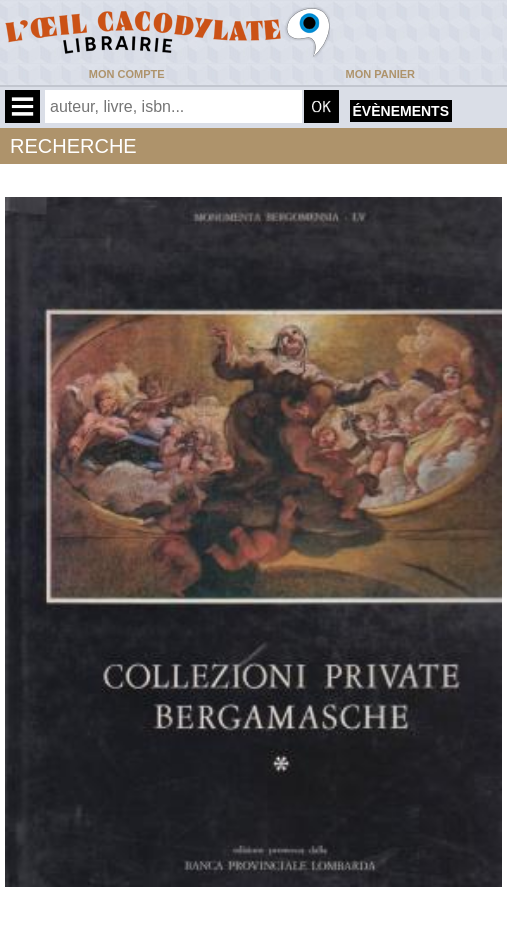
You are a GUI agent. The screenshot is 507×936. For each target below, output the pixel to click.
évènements (401, 111)
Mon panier (380, 74)
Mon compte (127, 74)
